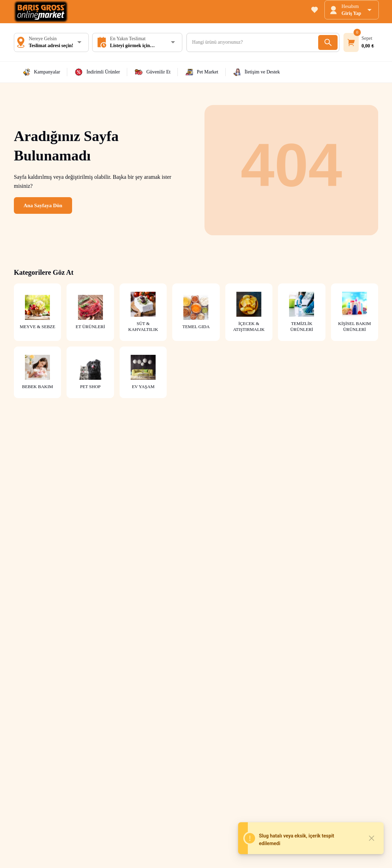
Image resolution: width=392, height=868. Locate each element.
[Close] (372, 838)
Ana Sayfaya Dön (43, 205)
